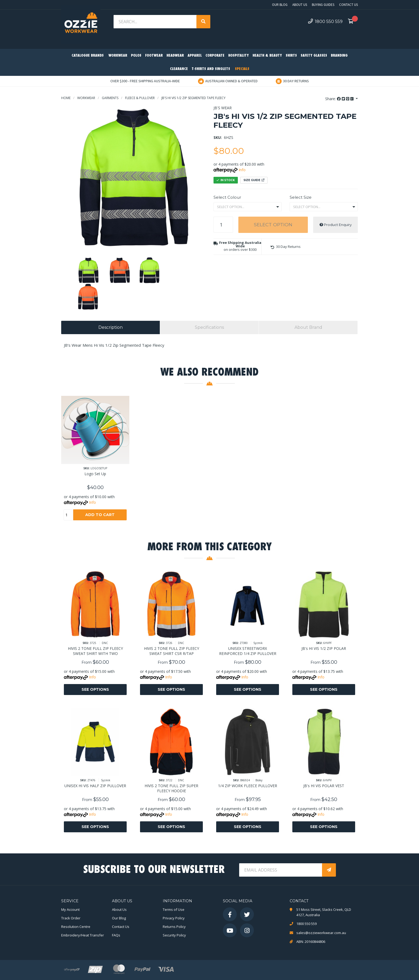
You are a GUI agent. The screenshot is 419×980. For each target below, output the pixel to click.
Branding (339, 56)
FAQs (116, 935)
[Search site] (203, 22)
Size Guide (254, 180)
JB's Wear (223, 108)
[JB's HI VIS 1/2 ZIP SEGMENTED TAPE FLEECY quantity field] (223, 225)
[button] (286, 247)
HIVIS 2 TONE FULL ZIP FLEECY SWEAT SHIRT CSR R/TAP (172, 651)
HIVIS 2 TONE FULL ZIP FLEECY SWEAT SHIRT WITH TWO (95, 651)
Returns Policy (174, 927)
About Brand (308, 327)
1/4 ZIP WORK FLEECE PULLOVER (248, 786)
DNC (105, 643)
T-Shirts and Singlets (211, 69)
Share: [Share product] (340, 99)
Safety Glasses (314, 56)
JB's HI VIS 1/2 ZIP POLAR (324, 648)
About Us (300, 5)
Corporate (215, 56)
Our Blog (280, 5)
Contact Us (348, 5)
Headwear (175, 56)
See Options (95, 689)
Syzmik (258, 643)
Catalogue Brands (88, 56)
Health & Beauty (267, 56)
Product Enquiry (336, 225)
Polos (136, 56)
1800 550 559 (325, 21)
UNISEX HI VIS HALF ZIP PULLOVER (95, 786)
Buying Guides (323, 5)
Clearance (179, 69)
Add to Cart (100, 515)
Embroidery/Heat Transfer (83, 935)
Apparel (195, 56)
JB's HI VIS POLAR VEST (324, 786)
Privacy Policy (174, 918)
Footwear (154, 56)
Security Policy (174, 935)
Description (110, 327)
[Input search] (156, 22)
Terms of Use (174, 909)
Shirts (291, 56)
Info (242, 170)
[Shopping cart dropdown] (352, 22)
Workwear (118, 56)
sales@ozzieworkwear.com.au (321, 933)
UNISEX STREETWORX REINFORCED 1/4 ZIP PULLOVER (248, 651)
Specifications (209, 327)
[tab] (110, 327)
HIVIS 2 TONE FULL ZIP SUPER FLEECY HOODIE (171, 788)
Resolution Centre (76, 927)
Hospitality (238, 56)
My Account (70, 909)
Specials (242, 69)
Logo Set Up (95, 474)
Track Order (71, 918)
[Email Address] (281, 870)
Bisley (259, 780)
